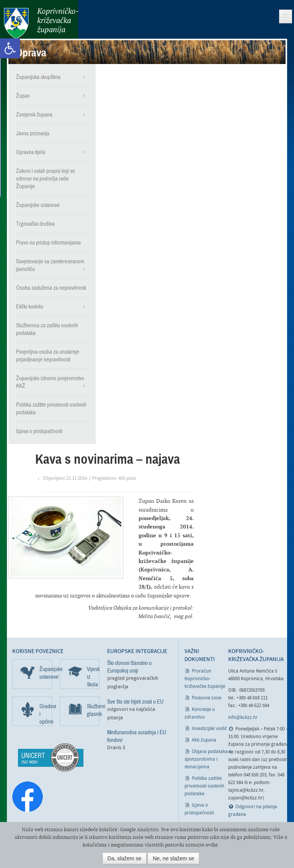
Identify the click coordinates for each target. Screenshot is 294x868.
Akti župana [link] (204, 740)
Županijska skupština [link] (38, 77)
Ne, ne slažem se (173, 858)
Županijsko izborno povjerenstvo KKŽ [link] (50, 382)
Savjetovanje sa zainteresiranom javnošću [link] (50, 265)
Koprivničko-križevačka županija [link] (41, 23)
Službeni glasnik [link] (93, 710)
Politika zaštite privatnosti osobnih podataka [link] (51, 409)
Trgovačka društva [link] (35, 224)
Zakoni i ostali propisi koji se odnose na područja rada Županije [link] (46, 179)
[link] (10, 48)
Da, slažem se (125, 858)
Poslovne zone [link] (207, 698)
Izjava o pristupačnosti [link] (39, 431)
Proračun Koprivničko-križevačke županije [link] (205, 679)
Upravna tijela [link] (31, 152)
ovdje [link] (212, 845)
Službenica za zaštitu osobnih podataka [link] (47, 329)
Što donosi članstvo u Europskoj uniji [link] (129, 667)
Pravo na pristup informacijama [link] (48, 243)
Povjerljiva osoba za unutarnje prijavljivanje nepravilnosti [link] (48, 356)
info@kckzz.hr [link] (243, 718)
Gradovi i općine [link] (46, 714)
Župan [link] (23, 96)
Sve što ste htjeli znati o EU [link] (135, 702)
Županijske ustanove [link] (38, 205)
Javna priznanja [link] (33, 133)
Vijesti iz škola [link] (93, 677)
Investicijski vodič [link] (209, 729)
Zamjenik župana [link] (34, 115)
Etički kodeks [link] (30, 307)
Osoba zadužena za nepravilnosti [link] (51, 288)
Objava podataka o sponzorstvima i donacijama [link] (208, 759)
